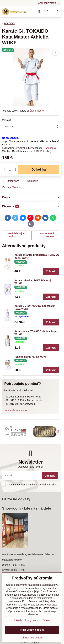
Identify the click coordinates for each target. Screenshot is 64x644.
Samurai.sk (50, 148)
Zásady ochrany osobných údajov (32, 620)
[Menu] (57, 12)
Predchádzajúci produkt (15, 235)
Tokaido (16, 187)
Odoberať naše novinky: (31, 467)
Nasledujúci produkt (48, 235)
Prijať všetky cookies (32, 630)
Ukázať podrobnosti (32, 638)
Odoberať (50, 476)
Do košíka (39, 170)
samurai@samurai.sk (16, 410)
